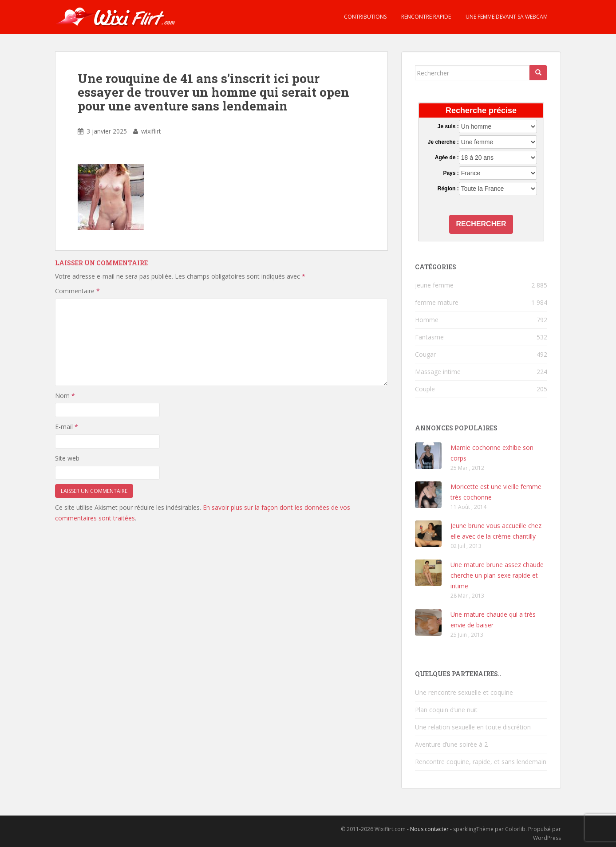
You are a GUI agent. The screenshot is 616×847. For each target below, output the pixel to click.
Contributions (365, 17)
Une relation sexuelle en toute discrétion (473, 727)
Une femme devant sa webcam (506, 17)
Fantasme (429, 337)
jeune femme (434, 285)
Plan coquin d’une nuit (446, 710)
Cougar (425, 354)
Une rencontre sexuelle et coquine (464, 692)
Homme (427, 320)
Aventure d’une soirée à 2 (451, 744)
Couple (425, 389)
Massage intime (438, 372)
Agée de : (447, 158)
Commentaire (77, 291)
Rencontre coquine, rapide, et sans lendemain (481, 762)
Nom (65, 396)
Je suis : (448, 126)
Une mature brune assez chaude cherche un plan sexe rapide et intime (497, 575)
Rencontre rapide (425, 17)
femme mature (437, 302)
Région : (448, 189)
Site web (67, 458)
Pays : (451, 173)
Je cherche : (443, 142)
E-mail (67, 427)
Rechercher (481, 224)
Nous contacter (429, 829)
